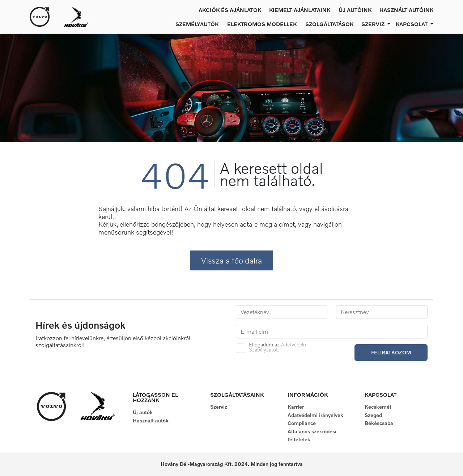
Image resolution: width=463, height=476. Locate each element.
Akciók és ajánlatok (230, 10)
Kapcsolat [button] (412, 24)
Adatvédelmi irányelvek (315, 415)
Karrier (296, 407)
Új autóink (355, 10)
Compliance (302, 423)
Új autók (143, 412)
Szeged (373, 415)
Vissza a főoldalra (231, 260)
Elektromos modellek (262, 24)
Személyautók (197, 24)
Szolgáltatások (329, 24)
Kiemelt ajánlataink (300, 10)
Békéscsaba (379, 423)
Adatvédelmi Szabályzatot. (279, 347)
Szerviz (219, 407)
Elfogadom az (279, 347)
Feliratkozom (391, 352)
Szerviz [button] (374, 24)
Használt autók (151, 420)
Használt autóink (406, 10)
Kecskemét (378, 407)
